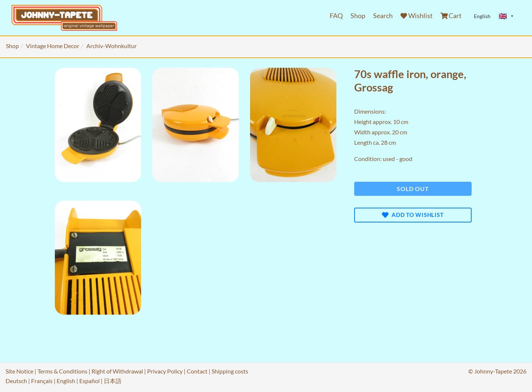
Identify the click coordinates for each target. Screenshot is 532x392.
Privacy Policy (165, 371)
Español (89, 381)
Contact (197, 371)
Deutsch (16, 381)
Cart (451, 16)
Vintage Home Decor (53, 46)
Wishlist (417, 16)
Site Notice (19, 371)
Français (42, 381)
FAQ (336, 16)
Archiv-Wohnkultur (112, 46)
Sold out (413, 189)
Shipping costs (230, 371)
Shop (358, 16)
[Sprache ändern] (506, 16)
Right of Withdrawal (117, 371)
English (66, 381)
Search (383, 16)
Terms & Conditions (62, 371)
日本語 (113, 381)
